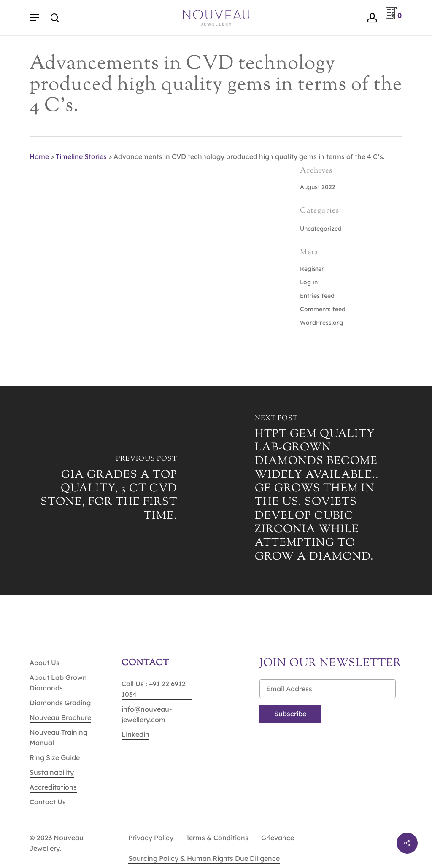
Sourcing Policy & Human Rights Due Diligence (204, 858)
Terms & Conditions (217, 838)
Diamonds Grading (60, 703)
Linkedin (135, 734)
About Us (45, 663)
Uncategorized (321, 229)
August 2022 (318, 187)
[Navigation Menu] (34, 18)
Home (39, 156)
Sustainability (52, 772)
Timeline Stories (81, 156)
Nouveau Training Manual (58, 737)
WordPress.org (321, 323)
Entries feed (317, 296)
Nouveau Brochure (60, 717)
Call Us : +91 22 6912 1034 (154, 689)
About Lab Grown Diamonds (58, 683)
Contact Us (48, 802)
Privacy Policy (151, 838)
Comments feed (323, 309)
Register (312, 269)
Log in (309, 282)
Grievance (278, 838)
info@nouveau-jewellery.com (147, 714)
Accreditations (53, 787)
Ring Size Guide (55, 757)
